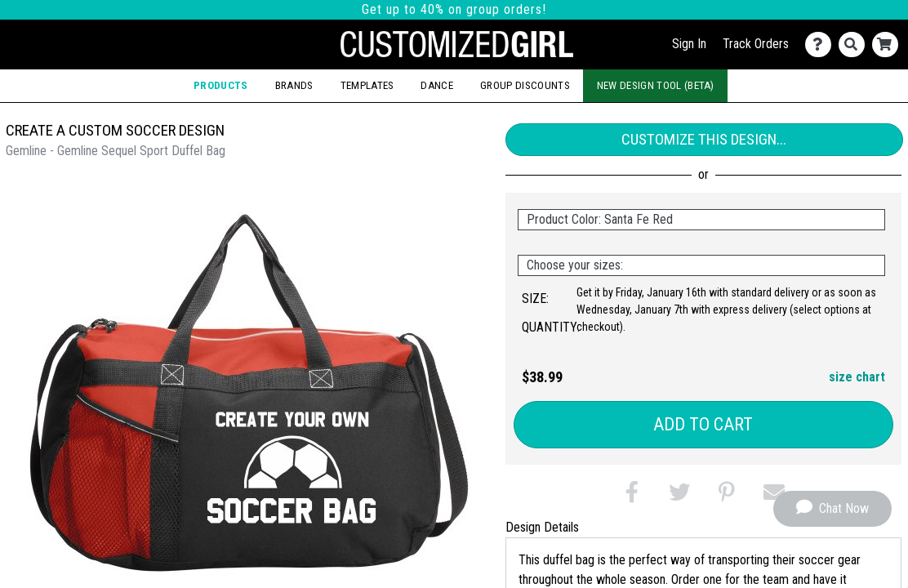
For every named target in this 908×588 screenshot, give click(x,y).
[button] (632, 495)
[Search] (855, 45)
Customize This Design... (704, 139)
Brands (294, 85)
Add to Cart (703, 424)
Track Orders (756, 44)
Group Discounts (525, 85)
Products (221, 85)
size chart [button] (857, 377)
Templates (367, 85)
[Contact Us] (822, 45)
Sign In (689, 44)
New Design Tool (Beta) (656, 85)
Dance (437, 85)
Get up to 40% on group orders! (454, 9)
